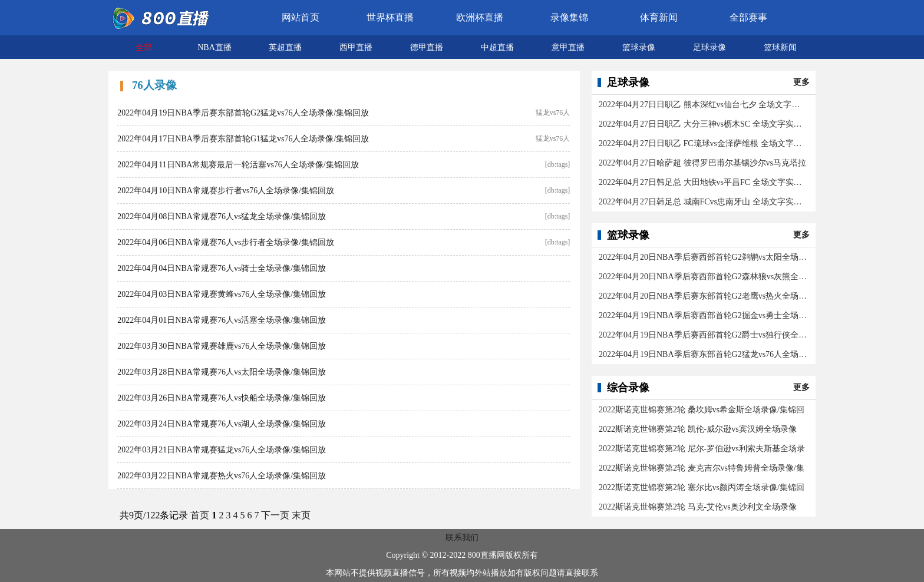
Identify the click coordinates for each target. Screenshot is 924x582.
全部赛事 (748, 17)
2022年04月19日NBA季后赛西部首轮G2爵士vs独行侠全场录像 (703, 335)
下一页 (275, 515)
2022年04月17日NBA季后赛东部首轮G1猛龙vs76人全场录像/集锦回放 (243, 139)
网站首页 (301, 17)
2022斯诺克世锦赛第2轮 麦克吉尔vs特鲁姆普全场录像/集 (702, 468)
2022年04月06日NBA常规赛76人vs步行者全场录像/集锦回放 (226, 242)
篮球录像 (639, 47)
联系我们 (462, 538)
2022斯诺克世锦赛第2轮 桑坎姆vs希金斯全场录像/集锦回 (702, 410)
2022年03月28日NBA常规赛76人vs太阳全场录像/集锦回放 (222, 372)
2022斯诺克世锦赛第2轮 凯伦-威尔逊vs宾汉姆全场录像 (698, 429)
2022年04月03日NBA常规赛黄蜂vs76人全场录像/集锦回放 (222, 294)
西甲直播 (356, 47)
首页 (200, 515)
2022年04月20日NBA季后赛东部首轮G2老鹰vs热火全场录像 (703, 296)
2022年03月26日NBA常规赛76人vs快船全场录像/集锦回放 (222, 398)
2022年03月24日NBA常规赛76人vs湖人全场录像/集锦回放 (222, 424)
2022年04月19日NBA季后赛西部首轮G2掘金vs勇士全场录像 (703, 315)
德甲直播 (427, 47)
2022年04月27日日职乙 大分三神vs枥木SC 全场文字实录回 (703, 124)
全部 (144, 47)
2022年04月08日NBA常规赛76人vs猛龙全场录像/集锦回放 (222, 216)
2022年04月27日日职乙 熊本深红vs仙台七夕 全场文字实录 (703, 105)
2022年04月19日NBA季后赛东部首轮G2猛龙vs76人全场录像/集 (703, 354)
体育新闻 (659, 17)
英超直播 (285, 47)
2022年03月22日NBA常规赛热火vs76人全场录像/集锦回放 (222, 476)
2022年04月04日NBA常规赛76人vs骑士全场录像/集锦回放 (222, 268)
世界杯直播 (390, 17)
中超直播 (497, 47)
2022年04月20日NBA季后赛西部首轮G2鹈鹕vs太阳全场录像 (703, 257)
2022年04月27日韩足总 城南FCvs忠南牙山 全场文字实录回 (703, 202)
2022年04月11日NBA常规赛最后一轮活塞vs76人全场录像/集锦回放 (238, 165)
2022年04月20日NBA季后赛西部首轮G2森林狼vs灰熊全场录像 (703, 277)
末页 (301, 515)
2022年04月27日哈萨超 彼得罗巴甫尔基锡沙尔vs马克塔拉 (702, 163)
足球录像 (709, 47)
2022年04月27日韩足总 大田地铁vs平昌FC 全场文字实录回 (703, 182)
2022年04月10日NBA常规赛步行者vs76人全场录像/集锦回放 (226, 191)
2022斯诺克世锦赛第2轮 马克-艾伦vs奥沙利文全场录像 (698, 507)
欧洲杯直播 (480, 17)
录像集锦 (569, 17)
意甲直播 (568, 47)
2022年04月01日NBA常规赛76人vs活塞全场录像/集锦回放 (222, 320)
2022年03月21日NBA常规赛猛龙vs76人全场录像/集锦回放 (222, 450)
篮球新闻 (780, 47)
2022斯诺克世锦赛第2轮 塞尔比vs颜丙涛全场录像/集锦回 (702, 487)
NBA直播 (214, 47)
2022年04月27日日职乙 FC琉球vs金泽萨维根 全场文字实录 (703, 143)
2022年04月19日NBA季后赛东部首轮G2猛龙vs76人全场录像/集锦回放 (243, 113)
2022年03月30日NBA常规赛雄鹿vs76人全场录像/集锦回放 (222, 346)
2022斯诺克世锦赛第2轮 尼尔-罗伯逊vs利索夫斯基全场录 (702, 449)
